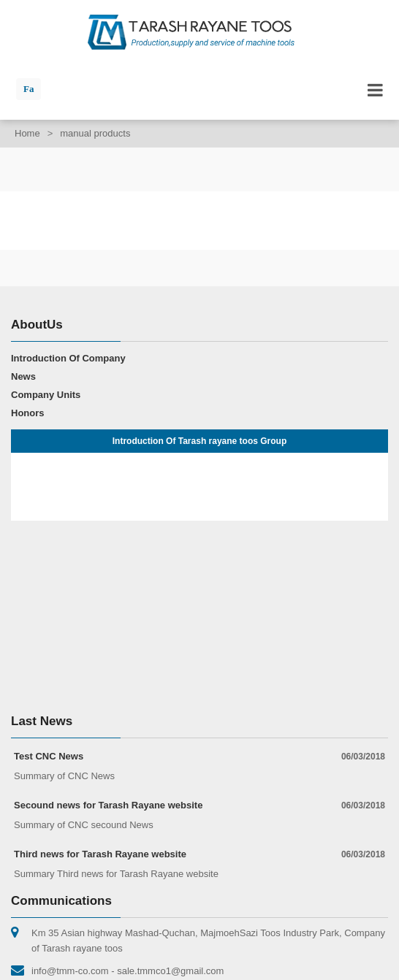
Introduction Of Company (68, 358)
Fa (28, 89)
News (23, 376)
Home (27, 133)
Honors (28, 413)
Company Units (46, 395)
